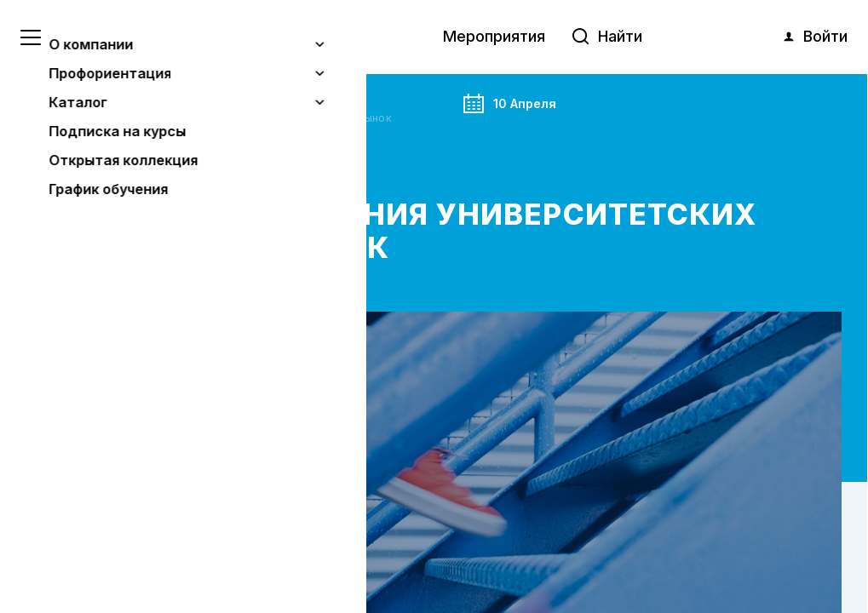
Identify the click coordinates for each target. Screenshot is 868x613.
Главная (50, 99)
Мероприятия (494, 36)
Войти (814, 37)
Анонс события (131, 99)
